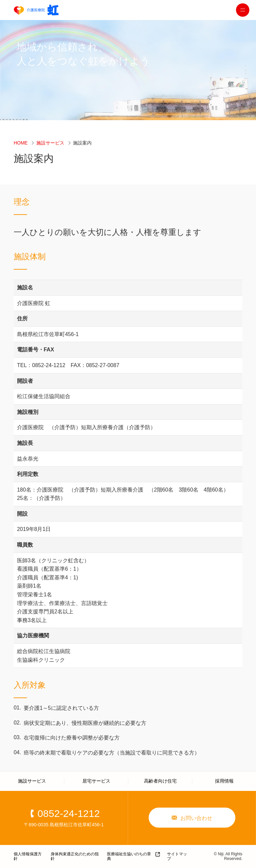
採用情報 (224, 781)
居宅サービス (96, 781)
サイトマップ (177, 856)
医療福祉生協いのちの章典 (129, 856)
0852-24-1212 (69, 813)
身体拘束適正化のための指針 (75, 856)
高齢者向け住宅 (160, 781)
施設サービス (50, 143)
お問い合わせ (196, 818)
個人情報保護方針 (28, 856)
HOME (21, 143)
